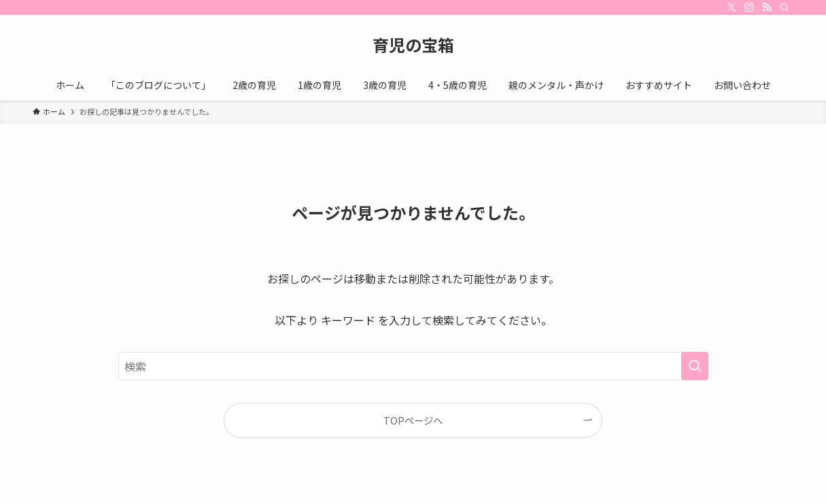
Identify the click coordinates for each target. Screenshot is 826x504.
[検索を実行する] (695, 366)
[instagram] (749, 7)
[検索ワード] (413, 366)
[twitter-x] (732, 7)
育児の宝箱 (413, 45)
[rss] (767, 7)
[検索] (785, 7)
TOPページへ (413, 420)
